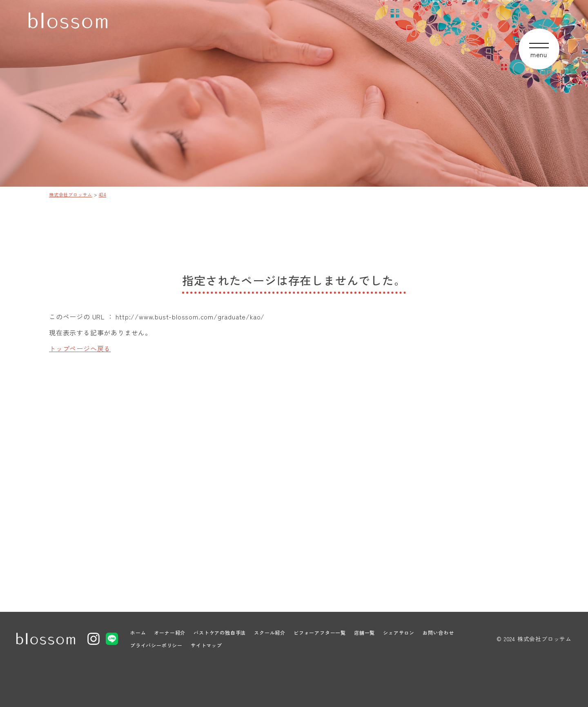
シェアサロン (399, 632)
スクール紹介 (270, 632)
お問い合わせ (438, 632)
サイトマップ (206, 645)
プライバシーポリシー (156, 645)
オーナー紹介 (170, 632)
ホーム (138, 632)
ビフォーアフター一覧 (320, 632)
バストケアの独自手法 (220, 632)
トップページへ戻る (80, 348)
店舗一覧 (364, 632)
